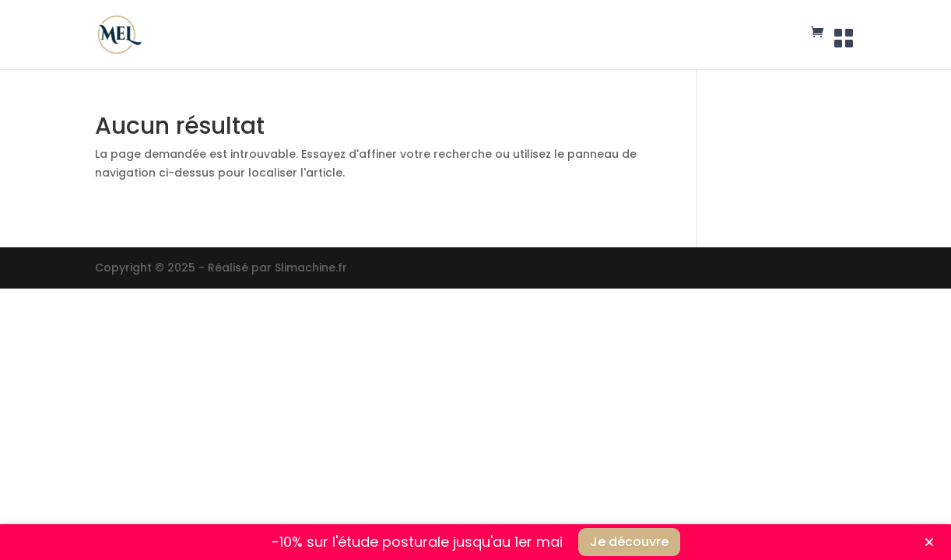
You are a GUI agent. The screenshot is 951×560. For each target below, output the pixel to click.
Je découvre (629, 542)
